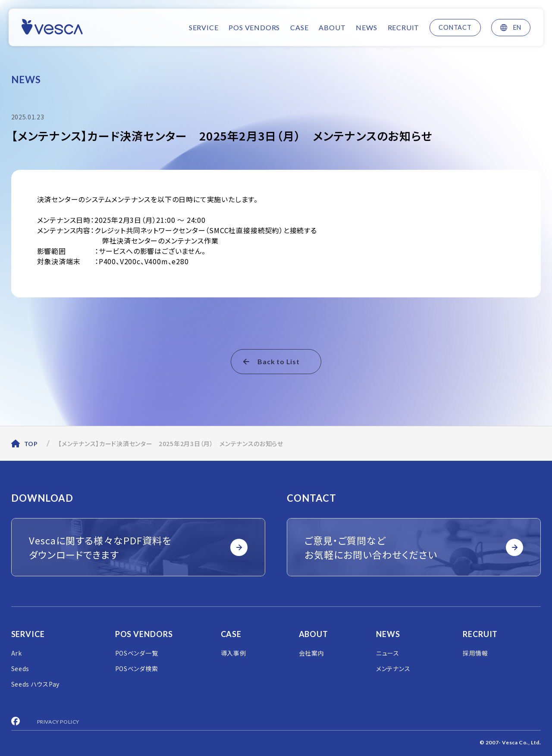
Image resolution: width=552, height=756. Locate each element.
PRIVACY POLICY (58, 722)
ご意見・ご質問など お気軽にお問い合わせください (414, 547)
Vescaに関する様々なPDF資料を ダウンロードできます (138, 547)
